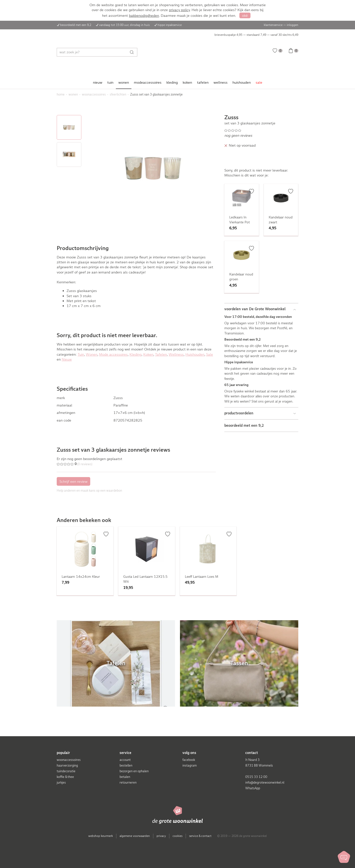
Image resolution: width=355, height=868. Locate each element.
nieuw (98, 82)
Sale (210, 354)
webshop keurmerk (101, 836)
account (125, 760)
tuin (110, 82)
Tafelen (161, 354)
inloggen (293, 25)
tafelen (203, 82)
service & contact (200, 836)
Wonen (92, 354)
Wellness (176, 354)
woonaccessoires (69, 760)
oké (245, 16)
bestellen (126, 765)
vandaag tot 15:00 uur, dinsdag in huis (124, 25)
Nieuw (67, 359)
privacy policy (179, 10)
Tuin (81, 354)
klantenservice (273, 25)
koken (187, 82)
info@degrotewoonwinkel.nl (265, 782)
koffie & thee (65, 777)
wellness (221, 82)
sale (259, 82)
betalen (125, 777)
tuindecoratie (66, 771)
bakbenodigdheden (144, 16)
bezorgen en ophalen (134, 771)
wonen (124, 82)
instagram (190, 765)
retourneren (128, 782)
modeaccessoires (148, 82)
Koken (148, 354)
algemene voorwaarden (135, 836)
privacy (161, 836)
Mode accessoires (113, 354)
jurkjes (61, 782)
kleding (172, 82)
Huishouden (195, 354)
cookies (177, 836)
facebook (189, 760)
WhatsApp (253, 788)
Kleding (135, 354)
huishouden (242, 82)
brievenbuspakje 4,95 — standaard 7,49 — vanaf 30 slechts (256, 35)
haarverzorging (67, 765)
